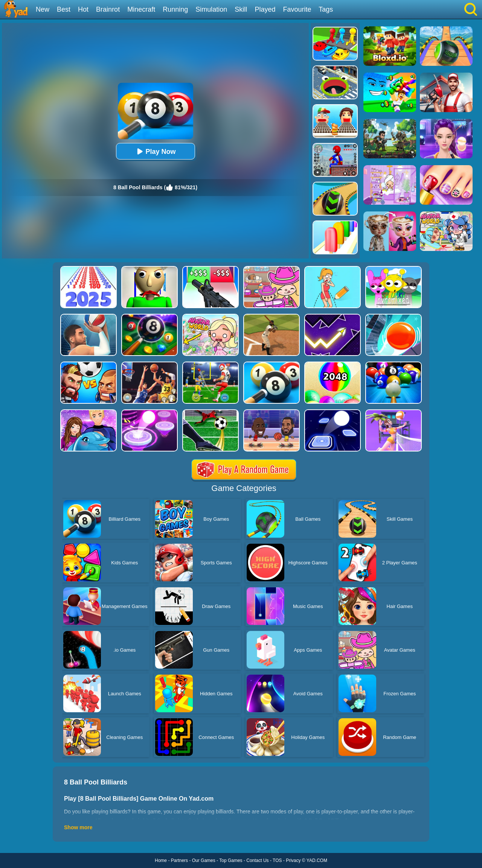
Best (64, 9)
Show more (78, 827)
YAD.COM (317, 860)
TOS (277, 860)
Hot (83, 9)
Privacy (293, 860)
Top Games (231, 860)
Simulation (211, 9)
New (43, 9)
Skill (241, 9)
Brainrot (108, 9)
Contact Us (257, 860)
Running (175, 9)
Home (161, 860)
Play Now (155, 151)
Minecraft (141, 9)
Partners (179, 860)
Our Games (204, 860)
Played (265, 9)
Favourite (297, 9)
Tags (326, 9)
